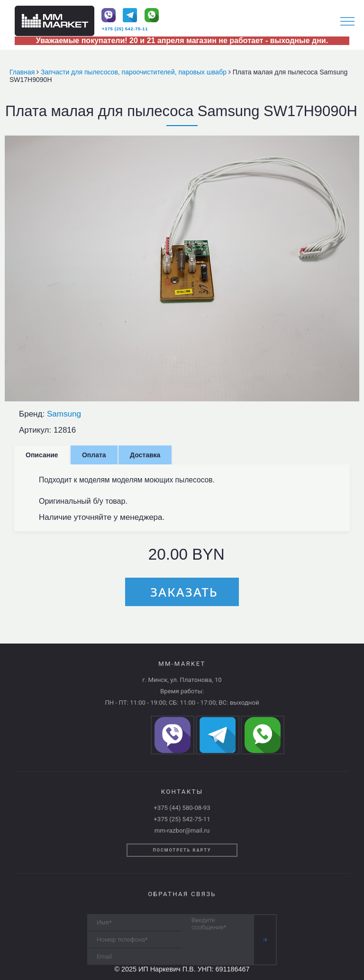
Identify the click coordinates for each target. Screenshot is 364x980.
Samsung (64, 414)
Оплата (94, 455)
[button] (351, 144)
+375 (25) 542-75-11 (125, 29)
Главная (23, 72)
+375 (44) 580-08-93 (182, 808)
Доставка (145, 455)
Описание (42, 455)
